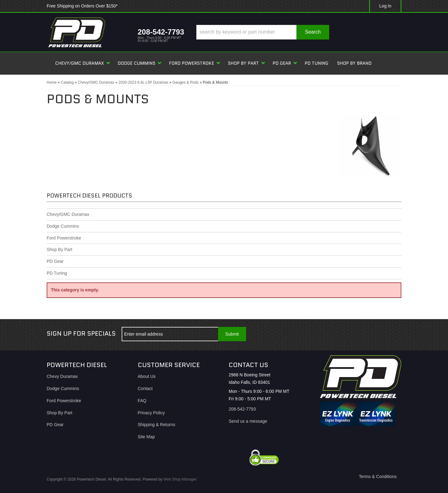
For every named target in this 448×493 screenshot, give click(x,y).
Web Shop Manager (180, 479)
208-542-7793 (242, 409)
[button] (263, 32)
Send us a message (248, 421)
